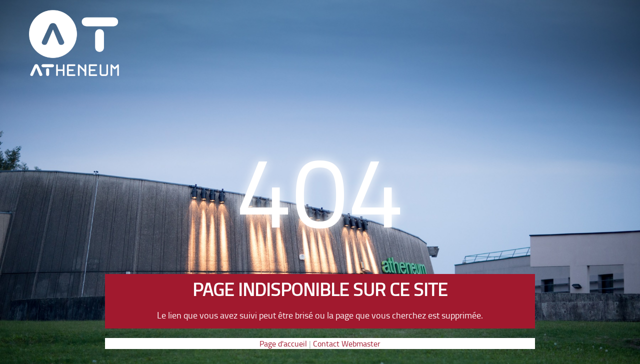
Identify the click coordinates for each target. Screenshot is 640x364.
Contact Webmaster (347, 343)
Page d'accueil (283, 343)
